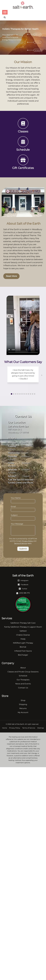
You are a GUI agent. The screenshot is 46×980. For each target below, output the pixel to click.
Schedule (23, 676)
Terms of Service (21, 543)
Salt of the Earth (18, 724)
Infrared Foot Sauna (23, 651)
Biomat (23, 647)
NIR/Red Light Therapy (23, 643)
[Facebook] (23, 584)
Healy (23, 639)
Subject (23, 517)
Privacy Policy (28, 541)
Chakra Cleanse (23, 635)
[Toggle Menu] (5, 12)
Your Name (23, 500)
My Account (23, 712)
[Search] (5, 17)
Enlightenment (38, 34)
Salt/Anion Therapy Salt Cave (23, 623)
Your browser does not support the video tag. (23, 325)
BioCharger (23, 655)
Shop (23, 700)
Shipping (23, 704)
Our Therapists (23, 680)
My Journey (38, 42)
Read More (11, 276)
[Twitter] (23, 589)
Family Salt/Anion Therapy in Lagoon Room (23, 627)
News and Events (23, 684)
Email (23, 508)
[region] (23, 38)
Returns (23, 708)
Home (5, 728)
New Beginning (38, 50)
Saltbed (23, 631)
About (23, 668)
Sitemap (41, 728)
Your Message (23, 525)
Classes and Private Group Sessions (23, 672)
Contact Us (23, 688)
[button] (12, 394)
